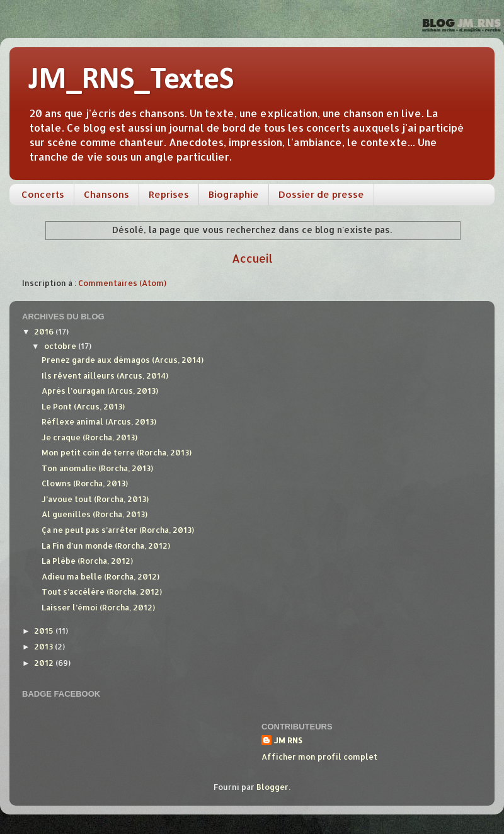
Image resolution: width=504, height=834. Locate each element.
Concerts (43, 194)
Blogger (272, 787)
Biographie (234, 194)
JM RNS (288, 740)
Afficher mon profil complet (319, 757)
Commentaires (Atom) (122, 283)
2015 (45, 631)
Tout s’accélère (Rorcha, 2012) (102, 591)
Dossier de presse (321, 194)
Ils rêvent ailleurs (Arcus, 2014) (105, 375)
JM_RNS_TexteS (131, 80)
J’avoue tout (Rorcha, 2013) (95, 499)
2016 (45, 331)
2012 (45, 663)
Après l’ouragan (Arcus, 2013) (100, 391)
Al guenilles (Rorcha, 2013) (94, 514)
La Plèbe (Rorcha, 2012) (87, 561)
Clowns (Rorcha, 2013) (85, 483)
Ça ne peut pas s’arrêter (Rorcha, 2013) (118, 530)
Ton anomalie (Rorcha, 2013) (97, 468)
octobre (61, 346)
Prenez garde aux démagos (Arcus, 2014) (123, 360)
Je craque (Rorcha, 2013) (89, 437)
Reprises (169, 194)
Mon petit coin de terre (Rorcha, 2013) (117, 452)
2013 (44, 646)
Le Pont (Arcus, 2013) (83, 406)
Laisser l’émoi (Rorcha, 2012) (98, 607)
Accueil (252, 258)
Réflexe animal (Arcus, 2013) (99, 421)
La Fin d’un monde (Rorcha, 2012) (106, 546)
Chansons (106, 194)
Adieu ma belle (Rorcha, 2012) (100, 576)
